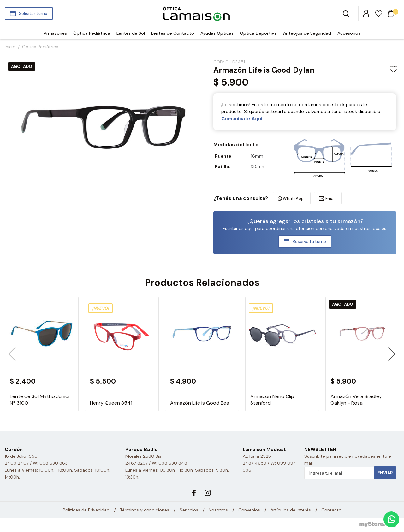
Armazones (55, 33)
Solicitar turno (33, 13)
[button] (392, 354)
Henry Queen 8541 (111, 403)
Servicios (189, 510)
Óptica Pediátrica (92, 33)
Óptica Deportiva (258, 33)
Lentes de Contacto (173, 33)
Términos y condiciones (145, 510)
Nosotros (218, 510)
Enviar (385, 473)
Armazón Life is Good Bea (200, 403)
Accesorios (349, 33)
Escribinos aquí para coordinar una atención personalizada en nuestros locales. (305, 228)
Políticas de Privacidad (86, 510)
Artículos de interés (291, 510)
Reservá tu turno (309, 242)
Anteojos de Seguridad (307, 33)
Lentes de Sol (131, 33)
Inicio (10, 47)
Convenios (249, 510)
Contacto (331, 510)
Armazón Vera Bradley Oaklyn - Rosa (356, 400)
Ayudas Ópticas (217, 33)
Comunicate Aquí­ (242, 119)
